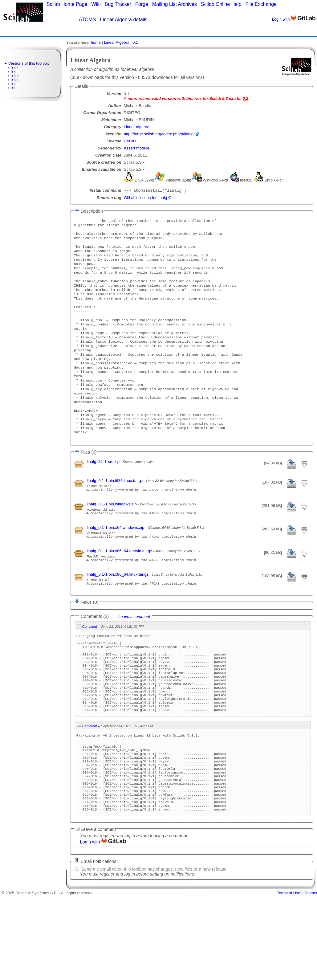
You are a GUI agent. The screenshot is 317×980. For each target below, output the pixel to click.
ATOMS (87, 20)
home (96, 42)
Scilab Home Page (67, 4)
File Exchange (261, 4)
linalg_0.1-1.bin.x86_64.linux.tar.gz (118, 617)
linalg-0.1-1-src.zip (104, 494)
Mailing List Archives (175, 4)
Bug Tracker (118, 4)
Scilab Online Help (221, 4)
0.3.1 (15, 80)
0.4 (13, 72)
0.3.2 (15, 76)
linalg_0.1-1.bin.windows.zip (112, 539)
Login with (294, 19)
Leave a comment (134, 662)
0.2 (13, 84)
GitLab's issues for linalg (146, 198)
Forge (142, 4)
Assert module (137, 148)
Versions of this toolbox (29, 63)
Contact (310, 978)
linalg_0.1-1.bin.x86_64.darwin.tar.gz (120, 591)
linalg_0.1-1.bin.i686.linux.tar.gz (116, 513)
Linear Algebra (117, 42)
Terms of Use (289, 978)
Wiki (96, 4)
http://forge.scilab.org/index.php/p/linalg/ (159, 134)
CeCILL (131, 141)
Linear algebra (137, 127)
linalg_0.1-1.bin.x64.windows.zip (116, 565)
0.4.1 (15, 68)
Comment (90, 672)
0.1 (13, 88)
